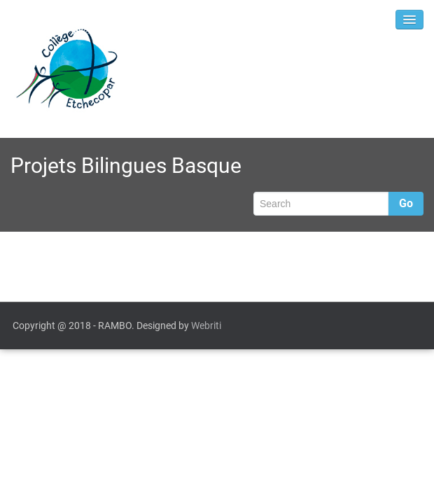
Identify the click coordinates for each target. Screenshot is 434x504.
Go (406, 203)
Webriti (206, 325)
